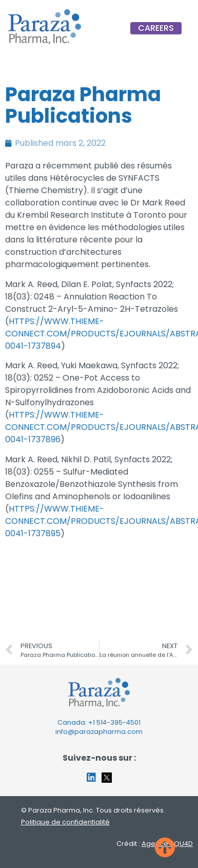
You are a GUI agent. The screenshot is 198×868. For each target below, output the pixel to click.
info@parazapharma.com (99, 732)
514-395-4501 (118, 722)
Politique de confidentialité (65, 822)
